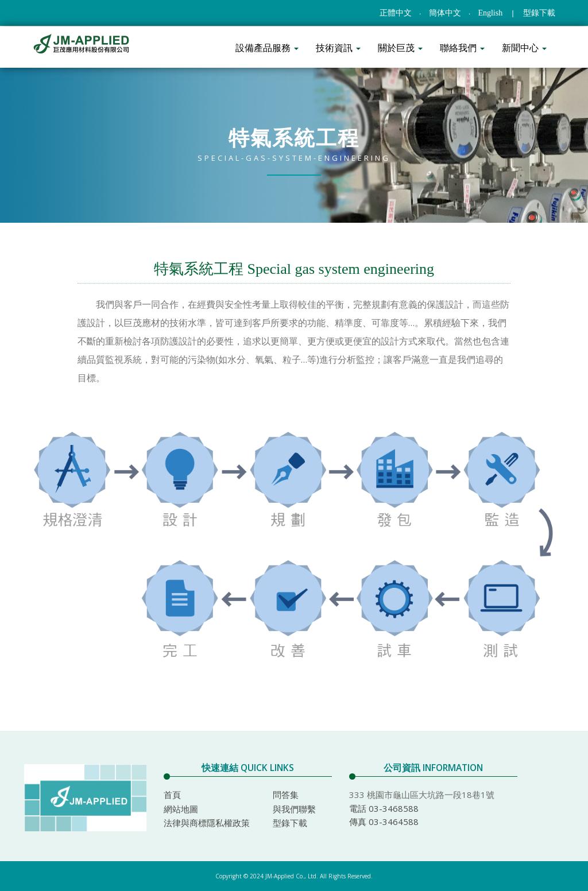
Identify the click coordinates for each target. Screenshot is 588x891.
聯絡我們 (462, 48)
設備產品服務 (267, 48)
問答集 (286, 795)
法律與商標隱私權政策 (207, 823)
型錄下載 (539, 13)
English (490, 13)
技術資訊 (338, 48)
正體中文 (396, 13)
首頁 (172, 795)
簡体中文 (445, 13)
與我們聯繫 (294, 809)
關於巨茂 (400, 48)
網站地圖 (181, 809)
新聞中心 (524, 48)
